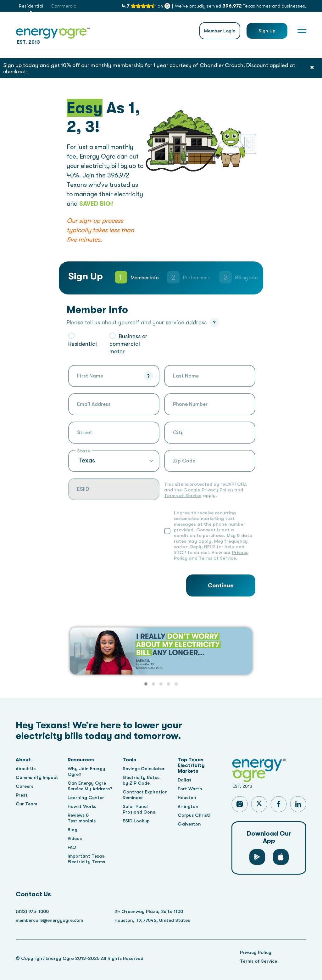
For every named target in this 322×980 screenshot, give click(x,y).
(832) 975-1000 (33, 911)
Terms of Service (183, 496)
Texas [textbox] (87, 460)
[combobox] (114, 433)
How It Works (83, 806)
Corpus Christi (195, 815)
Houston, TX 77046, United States (155, 920)
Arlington (189, 806)
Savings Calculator (145, 769)
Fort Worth (191, 789)
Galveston (190, 824)
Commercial (64, 6)
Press (22, 795)
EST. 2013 (53, 35)
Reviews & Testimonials (83, 818)
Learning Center (87, 798)
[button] (146, 684)
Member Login (220, 31)
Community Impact (37, 777)
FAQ (72, 847)
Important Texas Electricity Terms (87, 859)
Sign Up (267, 31)
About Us (26, 769)
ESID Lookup (137, 821)
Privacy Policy (217, 490)
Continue (221, 585)
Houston (188, 798)
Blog (73, 830)
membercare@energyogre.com (51, 920)
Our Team (27, 804)
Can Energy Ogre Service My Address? (91, 786)
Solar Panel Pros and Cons (140, 809)
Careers (25, 786)
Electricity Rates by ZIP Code (142, 780)
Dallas (185, 780)
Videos (76, 838)
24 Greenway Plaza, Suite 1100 (153, 911)
